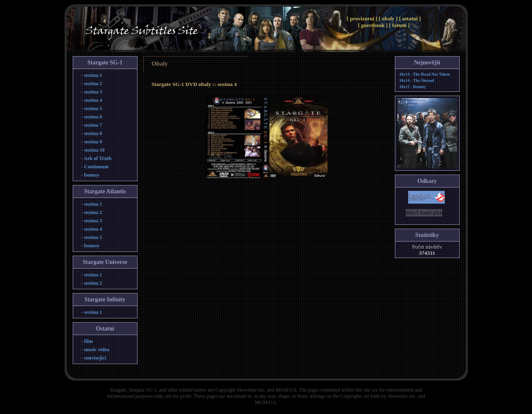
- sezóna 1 (92, 75)
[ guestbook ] (373, 25)
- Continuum (95, 167)
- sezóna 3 (92, 92)
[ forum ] (399, 25)
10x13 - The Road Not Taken (425, 74)
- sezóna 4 (92, 100)
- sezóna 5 (92, 108)
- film (87, 341)
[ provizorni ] (363, 18)
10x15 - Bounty (413, 87)
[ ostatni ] (410, 18)
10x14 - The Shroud (417, 80)
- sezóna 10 (93, 150)
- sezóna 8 (92, 133)
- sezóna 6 (92, 117)
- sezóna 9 (92, 142)
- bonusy (91, 175)
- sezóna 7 (92, 125)
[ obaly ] (389, 18)
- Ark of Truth (97, 158)
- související (94, 358)
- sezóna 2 (92, 84)
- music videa (95, 350)
